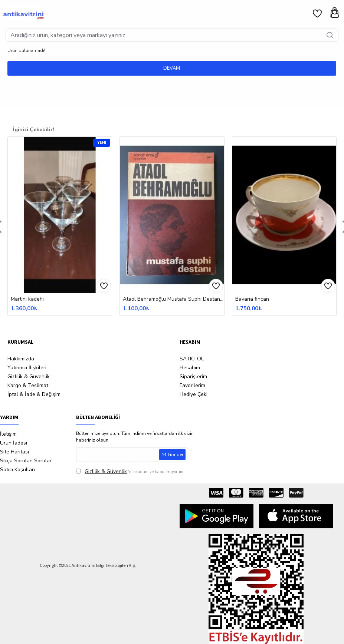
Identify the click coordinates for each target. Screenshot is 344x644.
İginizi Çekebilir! (34, 130)
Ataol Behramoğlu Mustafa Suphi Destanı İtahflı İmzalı (173, 299)
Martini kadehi (27, 299)
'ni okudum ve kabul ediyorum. (130, 471)
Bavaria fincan (252, 299)
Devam (172, 68)
